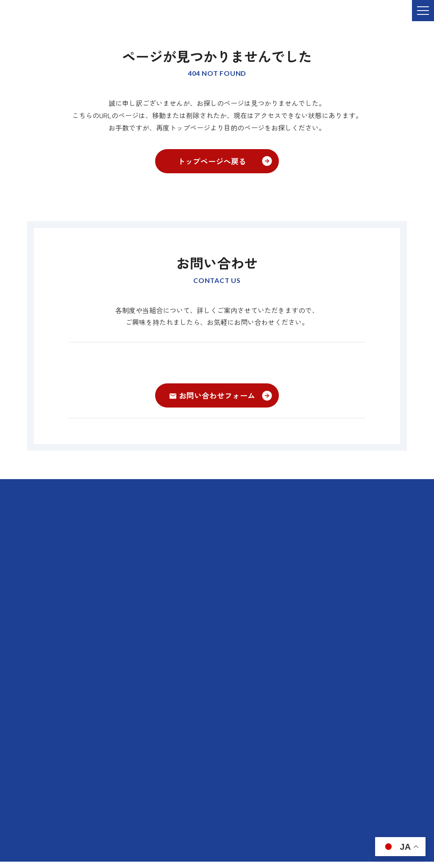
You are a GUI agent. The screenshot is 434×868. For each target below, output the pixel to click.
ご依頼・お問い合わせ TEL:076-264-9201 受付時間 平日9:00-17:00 (125, 17)
